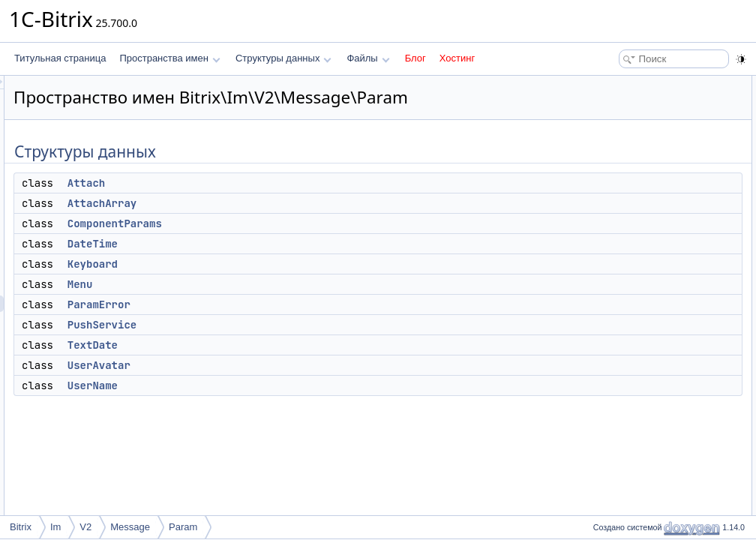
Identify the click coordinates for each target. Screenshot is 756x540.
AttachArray (289, 224)
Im (55, 527)
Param (183, 527)
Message (130, 527)
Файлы (368, 58)
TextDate (280, 366)
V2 (85, 527)
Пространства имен (169, 58)
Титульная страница (60, 58)
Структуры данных (283, 58)
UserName (280, 406)
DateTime (280, 265)
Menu (268, 305)
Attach (274, 204)
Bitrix (21, 527)
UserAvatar (286, 386)
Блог (415, 58)
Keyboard (280, 285)
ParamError (286, 325)
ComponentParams (302, 244)
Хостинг (457, 58)
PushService (289, 346)
